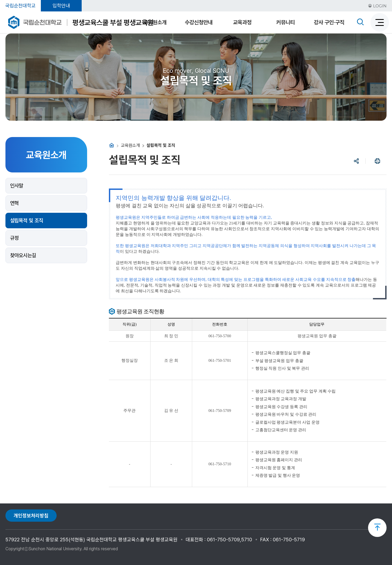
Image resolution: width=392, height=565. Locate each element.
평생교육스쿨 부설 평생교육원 (113, 22)
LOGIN (377, 6)
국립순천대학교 (20, 6)
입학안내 (61, 6)
